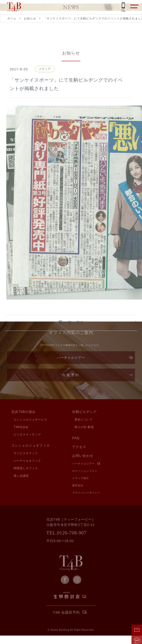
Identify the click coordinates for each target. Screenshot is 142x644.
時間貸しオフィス (26, 469)
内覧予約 (71, 377)
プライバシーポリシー (86, 493)
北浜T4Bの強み (23, 412)
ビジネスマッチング (27, 435)
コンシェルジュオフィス (31, 446)
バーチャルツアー (71, 359)
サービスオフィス (26, 454)
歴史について (84, 420)
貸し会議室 (21, 476)
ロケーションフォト (85, 471)
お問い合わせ (83, 456)
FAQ (76, 439)
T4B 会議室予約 (67, 613)
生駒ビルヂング (84, 412)
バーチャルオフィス (27, 461)
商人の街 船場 (84, 428)
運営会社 (78, 486)
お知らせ (30, 18)
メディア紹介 (81, 479)
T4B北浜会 (21, 428)
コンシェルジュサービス (30, 420)
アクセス (79, 447)
